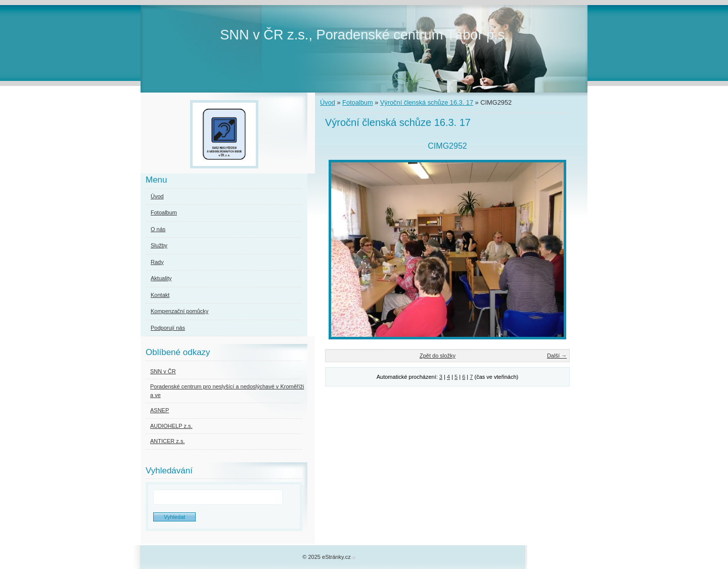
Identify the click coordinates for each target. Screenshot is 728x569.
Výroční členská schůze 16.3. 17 (427, 102)
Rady (157, 262)
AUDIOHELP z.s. (171, 426)
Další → (557, 356)
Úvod (328, 102)
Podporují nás (168, 328)
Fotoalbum (357, 102)
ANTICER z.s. (167, 441)
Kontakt (160, 295)
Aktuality (161, 278)
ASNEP (160, 410)
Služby (159, 245)
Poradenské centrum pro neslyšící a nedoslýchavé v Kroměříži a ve (227, 391)
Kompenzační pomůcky (179, 311)
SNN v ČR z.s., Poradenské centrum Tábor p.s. (364, 35)
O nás (158, 229)
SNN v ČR (163, 371)
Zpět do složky (438, 356)
